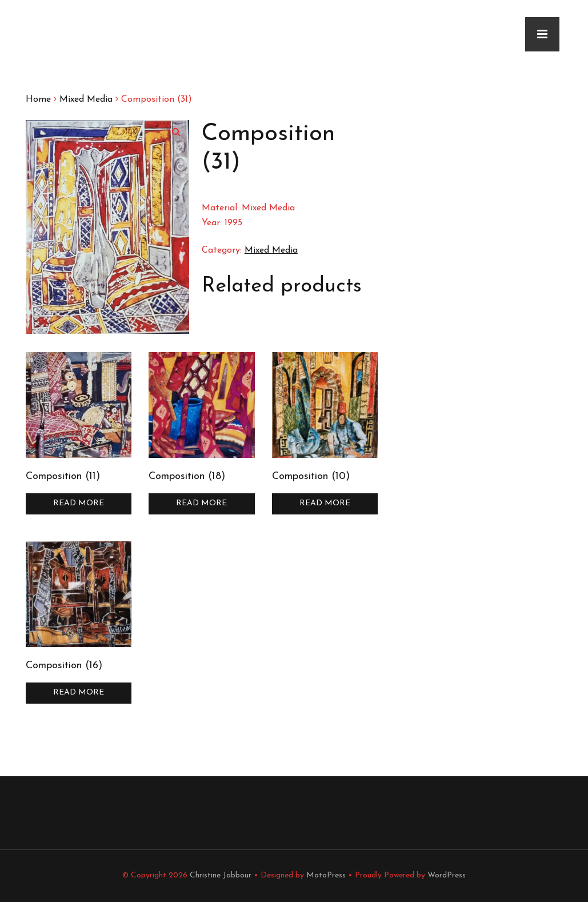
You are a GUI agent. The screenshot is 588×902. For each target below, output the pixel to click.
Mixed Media (86, 99)
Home (38, 99)
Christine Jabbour (221, 875)
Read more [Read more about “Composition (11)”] (79, 503)
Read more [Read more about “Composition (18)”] (201, 503)
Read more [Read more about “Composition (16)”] (79, 693)
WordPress (447, 875)
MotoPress (326, 875)
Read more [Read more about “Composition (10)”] (325, 503)
